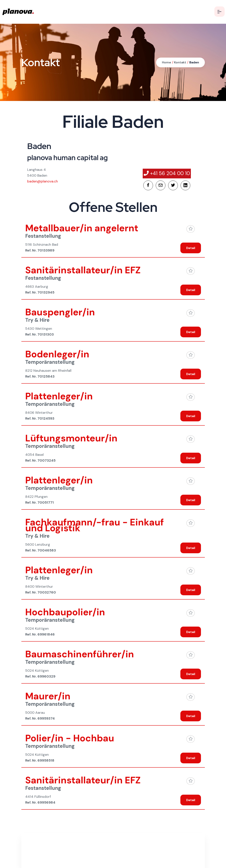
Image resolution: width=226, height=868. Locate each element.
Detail (191, 248)
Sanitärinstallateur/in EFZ (83, 270)
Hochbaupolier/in (65, 612)
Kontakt (180, 62)
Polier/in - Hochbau (70, 738)
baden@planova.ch (43, 181)
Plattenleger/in (59, 396)
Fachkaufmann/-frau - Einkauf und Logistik (95, 525)
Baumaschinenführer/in (80, 654)
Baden (194, 62)
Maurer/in (48, 696)
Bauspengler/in (60, 312)
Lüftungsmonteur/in (71, 438)
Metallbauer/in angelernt (82, 228)
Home (166, 62)
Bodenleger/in (57, 354)
